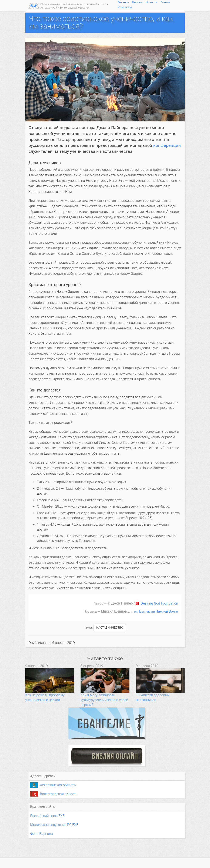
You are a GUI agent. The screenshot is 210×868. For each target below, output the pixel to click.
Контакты (125, 7)
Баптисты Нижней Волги (159, 611)
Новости (152, 2)
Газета (165, 2)
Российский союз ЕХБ (47, 816)
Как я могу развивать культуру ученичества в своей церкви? (104, 700)
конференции (167, 145)
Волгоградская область (59, 794)
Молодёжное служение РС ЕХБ (54, 825)
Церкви (137, 2)
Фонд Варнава (42, 834)
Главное (123, 2)
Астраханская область (58, 785)
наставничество (110, 628)
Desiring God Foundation (159, 603)
